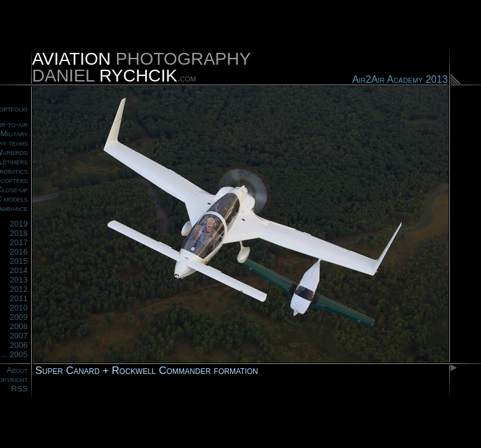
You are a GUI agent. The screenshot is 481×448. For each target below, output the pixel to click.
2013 (19, 280)
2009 (19, 317)
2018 (19, 233)
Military (14, 133)
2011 (19, 298)
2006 (19, 345)
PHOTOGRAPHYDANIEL (142, 67)
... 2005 (14, 354)
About (17, 370)
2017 (19, 242)
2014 (19, 270)
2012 (19, 289)
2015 (19, 261)
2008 (19, 326)
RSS (20, 389)
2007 (19, 336)
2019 (19, 224)
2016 (19, 252)
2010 (19, 308)
